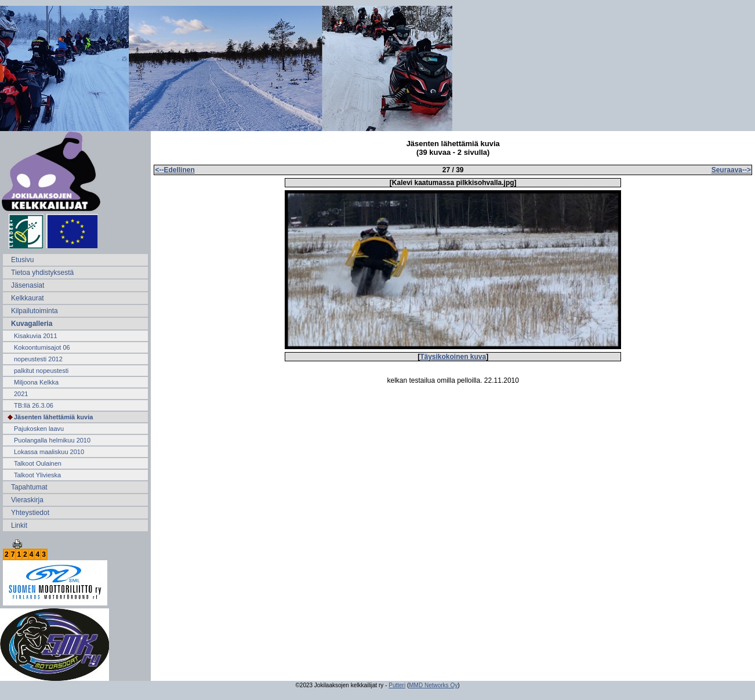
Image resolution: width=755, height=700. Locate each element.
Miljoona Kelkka (36, 382)
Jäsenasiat (28, 285)
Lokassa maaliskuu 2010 (49, 452)
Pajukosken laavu (39, 429)
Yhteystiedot (30, 513)
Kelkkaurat (28, 298)
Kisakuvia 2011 (36, 336)
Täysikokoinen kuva (453, 357)
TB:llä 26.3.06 (34, 405)
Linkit (19, 525)
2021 (21, 394)
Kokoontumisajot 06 (42, 347)
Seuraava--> (731, 170)
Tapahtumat (29, 487)
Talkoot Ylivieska (37, 475)
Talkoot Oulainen (38, 463)
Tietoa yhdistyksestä (42, 273)
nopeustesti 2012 (38, 359)
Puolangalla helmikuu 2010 (52, 440)
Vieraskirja (27, 500)
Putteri (397, 685)
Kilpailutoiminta (35, 311)
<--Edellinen (175, 170)
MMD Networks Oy (433, 685)
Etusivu (22, 260)
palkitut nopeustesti (41, 371)
